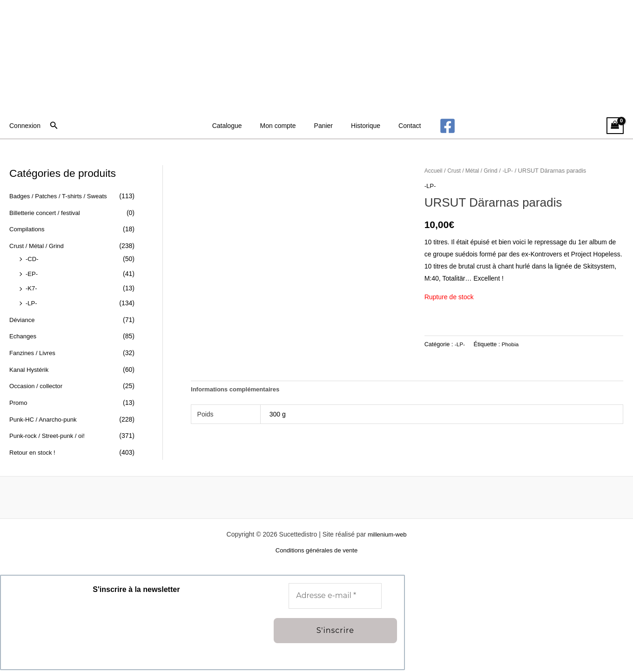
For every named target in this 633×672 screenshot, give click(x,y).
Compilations (28, 229)
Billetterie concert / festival (47, 213)
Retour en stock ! (34, 451)
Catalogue (237, 126)
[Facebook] (434, 126)
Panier (323, 126)
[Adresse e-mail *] (335, 598)
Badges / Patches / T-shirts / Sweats (62, 196)
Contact (399, 126)
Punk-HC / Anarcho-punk (45, 418)
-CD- (33, 259)
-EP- (32, 273)
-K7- (32, 288)
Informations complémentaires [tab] (238, 390)
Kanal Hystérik (30, 369)
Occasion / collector (38, 385)
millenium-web (387, 536)
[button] (54, 126)
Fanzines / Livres (34, 352)
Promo (19, 402)
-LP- (32, 302)
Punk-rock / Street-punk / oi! (50, 435)
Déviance (23, 319)
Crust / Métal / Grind (38, 246)
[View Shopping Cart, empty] (615, 126)
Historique (360, 126)
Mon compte (283, 126)
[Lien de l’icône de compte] (25, 126)
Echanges (24, 336)
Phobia (511, 344)
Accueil (434, 171)
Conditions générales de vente (316, 552)
